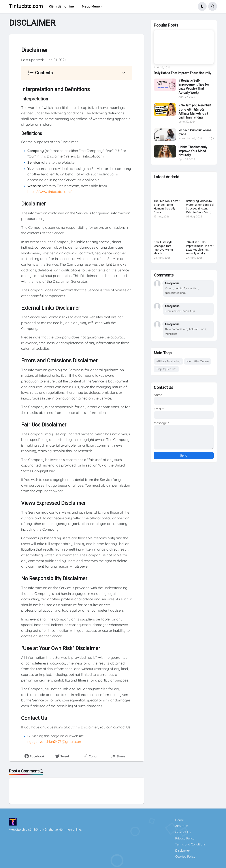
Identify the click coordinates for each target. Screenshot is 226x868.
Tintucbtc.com (26, 6)
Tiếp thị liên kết (166, 369)
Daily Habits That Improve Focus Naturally (183, 73)
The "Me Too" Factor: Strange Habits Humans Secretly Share (167, 207)
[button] (202, 6)
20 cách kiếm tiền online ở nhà (195, 132)
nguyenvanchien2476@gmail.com (55, 741)
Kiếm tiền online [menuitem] (61, 6)
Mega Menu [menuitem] (91, 6)
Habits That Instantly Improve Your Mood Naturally (193, 151)
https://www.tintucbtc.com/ (49, 192)
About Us (182, 826)
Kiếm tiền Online (198, 361)
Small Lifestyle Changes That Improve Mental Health (164, 248)
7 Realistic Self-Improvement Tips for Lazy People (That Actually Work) (194, 87)
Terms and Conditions (190, 844)
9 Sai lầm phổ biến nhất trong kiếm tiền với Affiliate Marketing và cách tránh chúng (195, 111)
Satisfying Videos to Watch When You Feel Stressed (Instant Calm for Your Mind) (200, 207)
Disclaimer (183, 851)
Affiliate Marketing (168, 361)
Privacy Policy (185, 838)
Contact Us (183, 832)
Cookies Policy (185, 856)
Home (180, 820)
